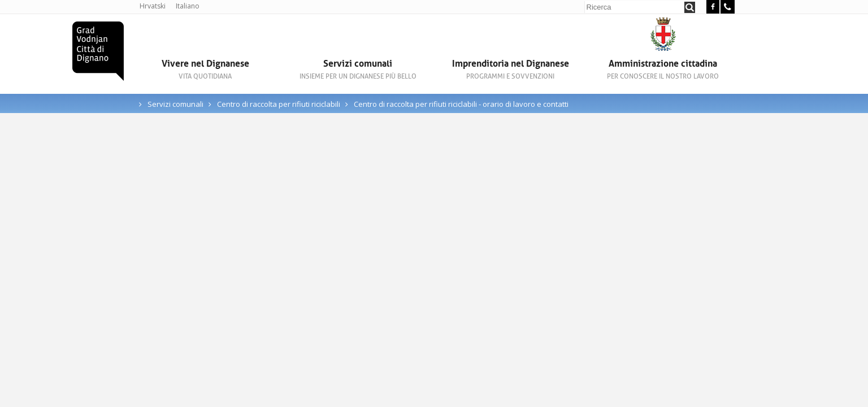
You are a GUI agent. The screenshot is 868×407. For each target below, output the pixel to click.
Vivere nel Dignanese (205, 69)
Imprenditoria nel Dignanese (510, 69)
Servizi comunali (358, 69)
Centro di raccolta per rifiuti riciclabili (279, 104)
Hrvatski (153, 6)
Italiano (188, 6)
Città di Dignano (98, 51)
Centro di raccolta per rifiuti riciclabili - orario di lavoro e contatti (461, 104)
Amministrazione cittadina (663, 69)
